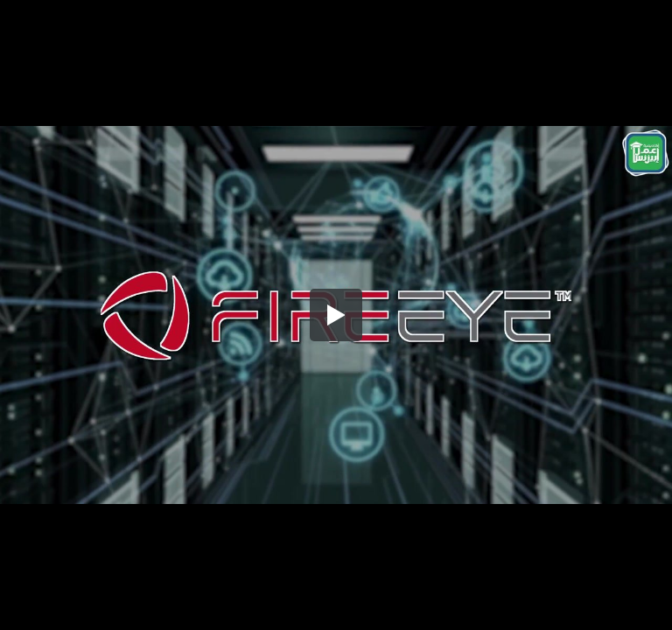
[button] (336, 315)
